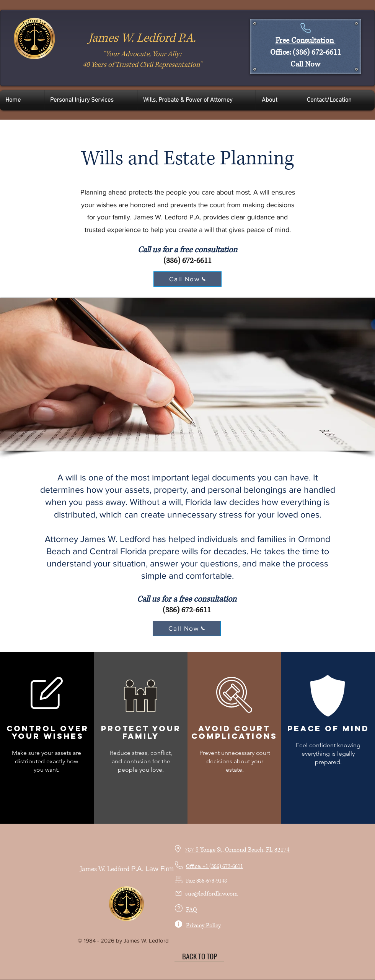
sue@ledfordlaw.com (211, 894)
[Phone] (305, 28)
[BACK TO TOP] (199, 956)
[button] (91, 100)
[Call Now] (187, 279)
